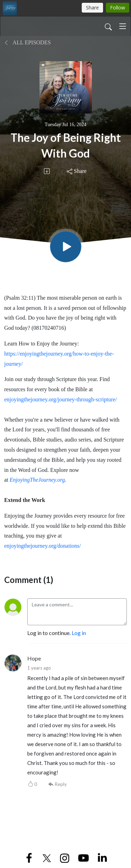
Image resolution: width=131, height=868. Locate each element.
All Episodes (27, 42)
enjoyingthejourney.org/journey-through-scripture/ (61, 399)
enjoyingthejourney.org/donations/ (43, 546)
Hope (34, 658)
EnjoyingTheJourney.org (37, 480)
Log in (79, 633)
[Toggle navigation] (123, 26)
